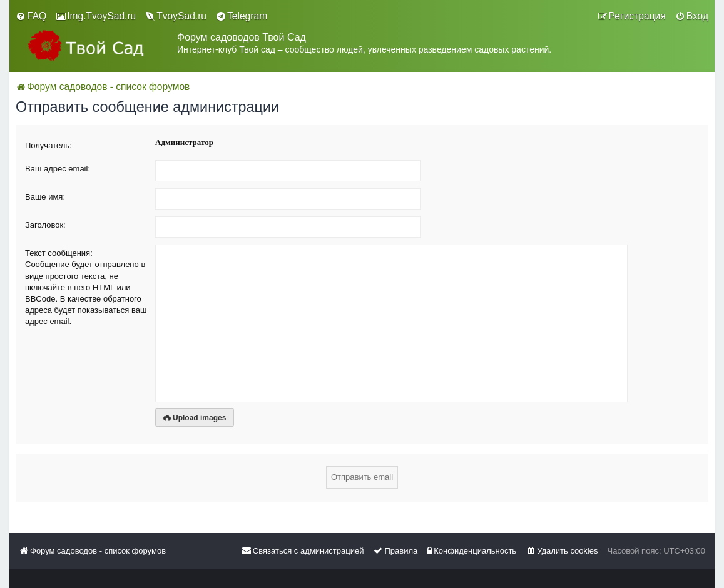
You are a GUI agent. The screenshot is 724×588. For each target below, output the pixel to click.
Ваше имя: (45, 197)
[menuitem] (31, 16)
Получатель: (48, 145)
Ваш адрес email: (58, 169)
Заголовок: (45, 225)
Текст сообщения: (59, 253)
